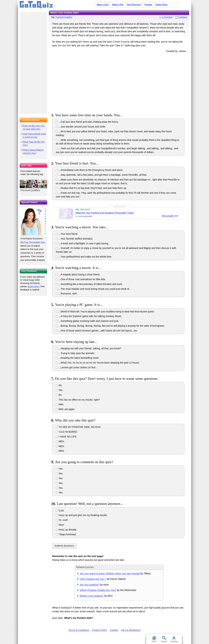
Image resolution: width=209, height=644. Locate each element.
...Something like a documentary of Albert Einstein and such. (89, 284)
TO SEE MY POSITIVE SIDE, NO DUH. (78, 427)
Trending (174, 639)
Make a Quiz (103, 5)
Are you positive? (90, 585)
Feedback (183, 17)
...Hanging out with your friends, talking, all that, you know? (88, 348)
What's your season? (92, 596)
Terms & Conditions (79, 630)
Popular (148, 5)
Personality (167, 216)
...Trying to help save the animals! (75, 353)
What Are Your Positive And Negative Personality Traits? (105, 213)
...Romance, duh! (66, 294)
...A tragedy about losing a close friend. (78, 274)
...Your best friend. (67, 234)
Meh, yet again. (65, 409)
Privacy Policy (100, 630)
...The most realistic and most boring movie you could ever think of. (93, 289)
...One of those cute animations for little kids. (81, 279)
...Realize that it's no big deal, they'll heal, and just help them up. (91, 188)
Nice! (60, 525)
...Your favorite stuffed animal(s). (74, 239)
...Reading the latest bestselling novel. (77, 358)
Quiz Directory (134, 5)
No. (59, 385)
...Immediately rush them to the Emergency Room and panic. (89, 170)
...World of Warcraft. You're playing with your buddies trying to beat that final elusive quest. (105, 312)
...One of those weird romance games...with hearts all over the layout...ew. (97, 331)
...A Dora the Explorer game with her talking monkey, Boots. (89, 316)
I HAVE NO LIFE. (66, 437)
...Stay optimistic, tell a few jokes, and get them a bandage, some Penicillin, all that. (101, 175)
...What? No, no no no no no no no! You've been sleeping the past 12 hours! (97, 363)
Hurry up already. (66, 530)
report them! (34, 286)
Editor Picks (162, 5)
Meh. (60, 404)
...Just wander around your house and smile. (81, 127)
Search (164, 639)
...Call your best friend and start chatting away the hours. (87, 122)
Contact (114, 630)
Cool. (60, 511)
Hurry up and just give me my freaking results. (82, 515)
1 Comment (167, 17)
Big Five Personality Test (33, 242)
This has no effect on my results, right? (78, 400)
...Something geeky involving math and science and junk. (87, 321)
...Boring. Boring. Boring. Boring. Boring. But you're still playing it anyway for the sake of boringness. (110, 326)
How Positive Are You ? (93, 579)
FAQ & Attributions (131, 630)
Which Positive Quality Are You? (98, 590)
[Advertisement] (119, 82)
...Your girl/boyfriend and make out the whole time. (84, 257)
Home (154, 639)
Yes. (59, 390)
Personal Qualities (64, 17)
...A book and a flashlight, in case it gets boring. (82, 243)
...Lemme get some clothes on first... (77, 367)
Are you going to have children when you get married (110, 573)
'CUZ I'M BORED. (67, 432)
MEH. (60, 441)
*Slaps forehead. (66, 534)
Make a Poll (118, 5)
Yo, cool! (62, 520)
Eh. (59, 395)
